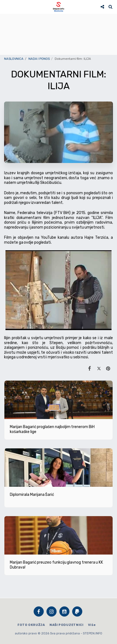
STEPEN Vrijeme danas (58, 21)
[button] (6, 7)
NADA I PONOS (39, 59)
